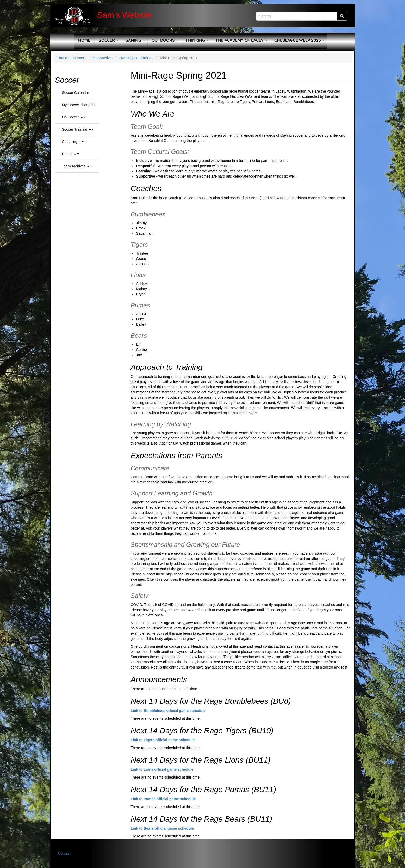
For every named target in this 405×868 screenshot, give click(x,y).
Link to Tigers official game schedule (163, 740)
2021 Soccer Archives (137, 58)
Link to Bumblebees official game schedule (168, 711)
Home (84, 40)
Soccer (107, 40)
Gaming (133, 40)
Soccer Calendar (76, 93)
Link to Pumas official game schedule (163, 799)
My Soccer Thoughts (79, 105)
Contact (64, 853)
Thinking (195, 40)
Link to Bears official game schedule (162, 828)
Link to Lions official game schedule (162, 769)
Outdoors (163, 40)
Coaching (71, 142)
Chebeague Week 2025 (298, 40)
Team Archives (102, 58)
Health (69, 154)
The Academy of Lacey (239, 40)
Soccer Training (76, 129)
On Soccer (72, 117)
